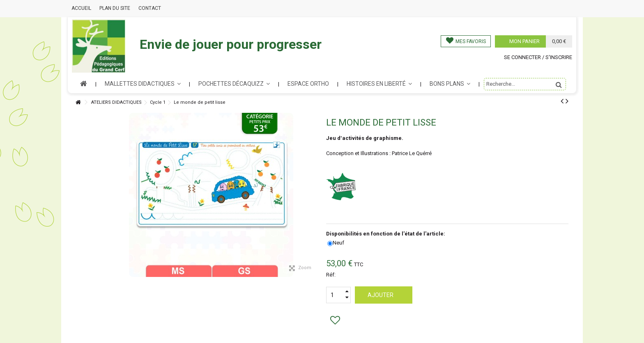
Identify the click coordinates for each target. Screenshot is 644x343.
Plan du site (115, 8)
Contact (150, 8)
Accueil (81, 8)
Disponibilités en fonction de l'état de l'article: (386, 234)
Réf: (331, 275)
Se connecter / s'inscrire (538, 57)
